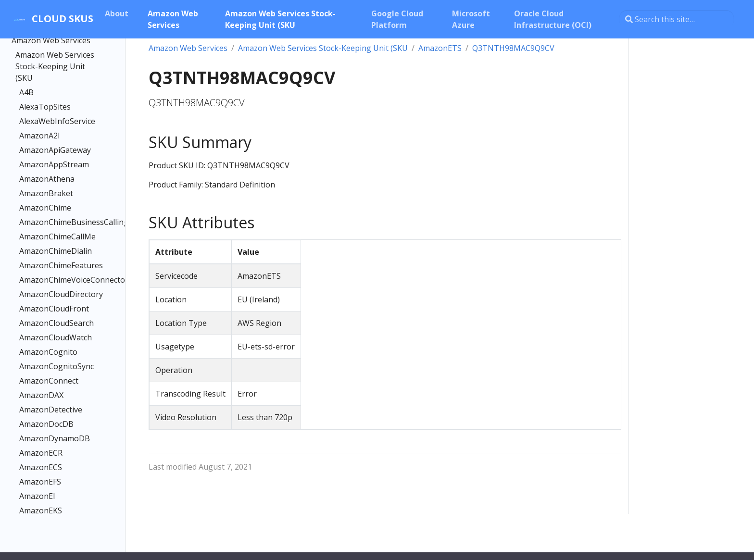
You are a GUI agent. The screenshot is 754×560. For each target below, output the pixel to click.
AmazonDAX (41, 395)
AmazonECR (41, 453)
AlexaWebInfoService (57, 121)
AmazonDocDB (46, 424)
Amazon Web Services (51, 40)
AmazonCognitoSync (57, 366)
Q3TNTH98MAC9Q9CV (513, 48)
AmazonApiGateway (55, 150)
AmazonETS (440, 48)
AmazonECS (41, 467)
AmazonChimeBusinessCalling (58, 222)
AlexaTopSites (45, 107)
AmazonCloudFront (54, 309)
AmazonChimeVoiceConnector (58, 280)
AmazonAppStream (54, 164)
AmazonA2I (40, 136)
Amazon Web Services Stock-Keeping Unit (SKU (55, 66)
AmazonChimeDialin (56, 251)
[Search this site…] (677, 19)
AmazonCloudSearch (57, 323)
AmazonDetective (51, 410)
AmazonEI (37, 496)
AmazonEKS (41, 510)
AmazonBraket (46, 193)
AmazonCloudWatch (56, 337)
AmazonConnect (49, 381)
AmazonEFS (40, 482)
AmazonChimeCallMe (57, 236)
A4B (26, 92)
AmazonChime (45, 208)
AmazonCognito (48, 352)
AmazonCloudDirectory (58, 294)
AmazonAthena (47, 179)
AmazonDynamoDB (55, 438)
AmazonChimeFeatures (58, 265)
